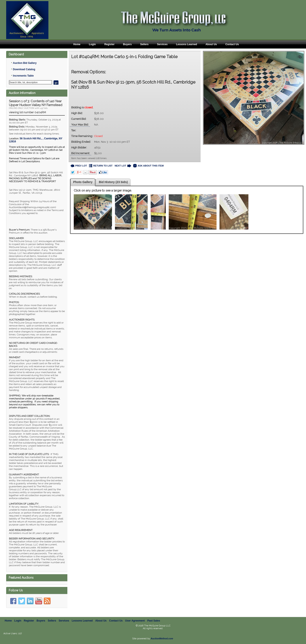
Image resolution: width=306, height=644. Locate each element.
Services (162, 44)
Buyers (127, 44)
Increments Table (23, 76)
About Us (211, 44)
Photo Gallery (83, 182)
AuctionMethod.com (162, 638)
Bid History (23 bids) (113, 182)
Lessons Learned (186, 44)
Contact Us (232, 44)
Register (109, 44)
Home (77, 44)
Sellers (144, 44)
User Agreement (135, 621)
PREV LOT (79, 166)
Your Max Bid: (80, 125)
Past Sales (154, 621)
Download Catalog (24, 69)
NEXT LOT (123, 166)
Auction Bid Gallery (25, 63)
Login (92, 44)
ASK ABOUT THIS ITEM (148, 166)
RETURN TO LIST (101, 166)
